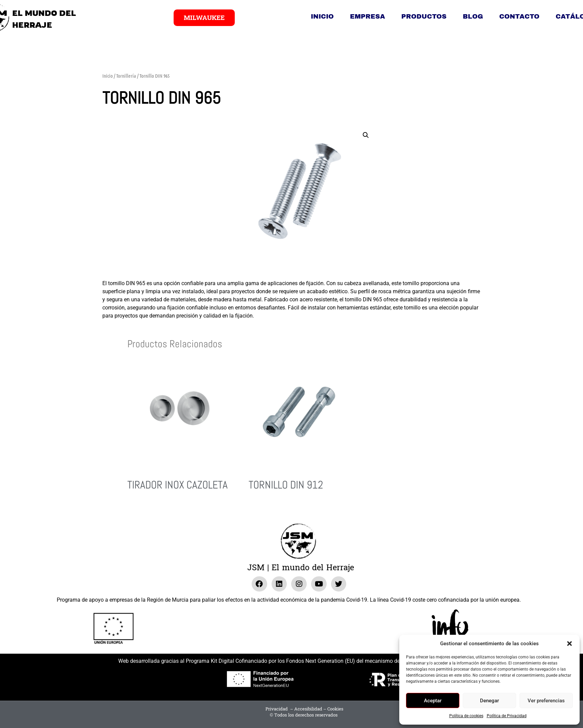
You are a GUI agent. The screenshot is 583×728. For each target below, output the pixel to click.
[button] (569, 644)
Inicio (322, 16)
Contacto (519, 16)
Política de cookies (466, 716)
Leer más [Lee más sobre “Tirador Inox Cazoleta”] (137, 510)
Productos (424, 16)
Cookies (335, 709)
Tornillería (126, 76)
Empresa (367, 16)
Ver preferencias (546, 701)
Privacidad (277, 709)
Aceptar (433, 701)
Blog (473, 16)
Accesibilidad (308, 709)
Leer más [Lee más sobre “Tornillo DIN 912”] (258, 510)
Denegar (489, 701)
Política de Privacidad (507, 716)
